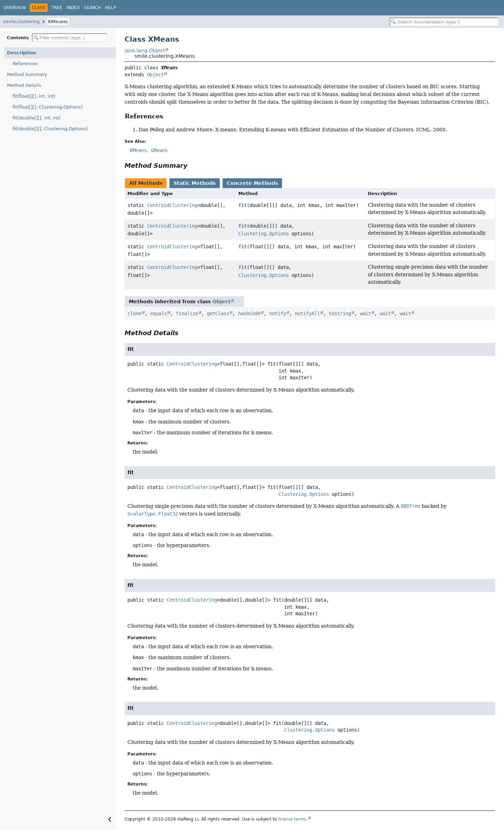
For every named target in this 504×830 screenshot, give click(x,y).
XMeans (58, 22)
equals (159, 313)
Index (73, 8)
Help (110, 8)
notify (278, 313)
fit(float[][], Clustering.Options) (48, 107)
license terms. (293, 819)
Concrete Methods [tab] (252, 183)
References (25, 64)
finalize (187, 313)
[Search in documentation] (444, 22)
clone (134, 313)
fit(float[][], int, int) (34, 96)
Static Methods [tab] (195, 183)
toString (340, 313)
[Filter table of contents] (70, 38)
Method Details (24, 85)
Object (155, 75)
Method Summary (27, 74)
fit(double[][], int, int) (37, 118)
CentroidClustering (172, 205)
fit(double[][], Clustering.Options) (50, 129)
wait (365, 313)
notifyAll (307, 313)
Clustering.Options (264, 234)
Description (22, 53)
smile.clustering (21, 22)
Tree (57, 8)
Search (92, 8)
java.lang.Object (145, 50)
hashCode (249, 313)
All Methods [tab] (146, 183)
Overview (15, 8)
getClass (218, 313)
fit (243, 205)
